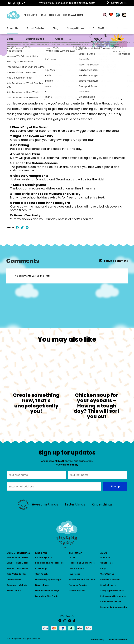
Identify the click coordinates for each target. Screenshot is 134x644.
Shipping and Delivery (112, 591)
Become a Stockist (110, 580)
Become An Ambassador (114, 607)
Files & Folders (76, 568)
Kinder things (102, 504)
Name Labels (14, 591)
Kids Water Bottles (17, 574)
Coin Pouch (41, 574)
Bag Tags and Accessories (49, 563)
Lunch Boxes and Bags (47, 591)
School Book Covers (17, 557)
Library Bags (42, 585)
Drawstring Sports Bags (48, 580)
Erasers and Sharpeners (81, 563)
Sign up (115, 486)
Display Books (14, 580)
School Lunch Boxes (17, 568)
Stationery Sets (77, 591)
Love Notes (74, 574)
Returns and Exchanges (113, 596)
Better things (75, 504)
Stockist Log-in (108, 585)
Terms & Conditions (117, 639)
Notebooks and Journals (82, 580)
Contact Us (106, 563)
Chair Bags (41, 568)
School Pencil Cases (18, 563)
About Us (105, 557)
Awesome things (16, 61)
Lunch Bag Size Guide (47, 596)
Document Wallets (17, 585)
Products (30, 15)
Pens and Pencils (77, 585)
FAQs (103, 568)
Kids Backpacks (43, 557)
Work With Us (107, 574)
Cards (72, 557)
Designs (55, 15)
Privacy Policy (97, 639)
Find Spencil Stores (111, 602)
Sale (43, 15)
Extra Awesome (73, 15)
